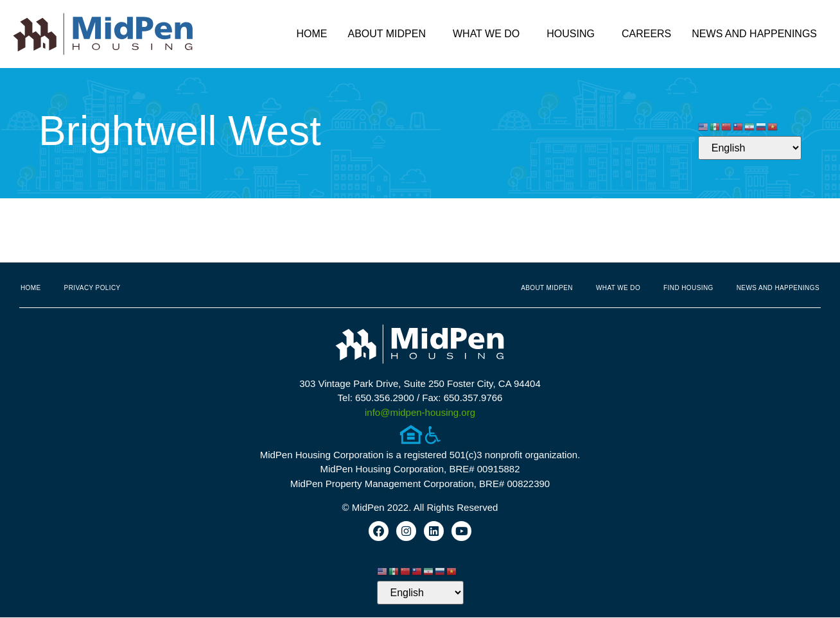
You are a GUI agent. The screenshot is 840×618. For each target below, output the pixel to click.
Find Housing (688, 288)
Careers (646, 34)
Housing (574, 34)
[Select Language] (750, 148)
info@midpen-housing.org (420, 412)
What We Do (489, 34)
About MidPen (390, 34)
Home (311, 34)
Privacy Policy (92, 288)
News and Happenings (757, 34)
